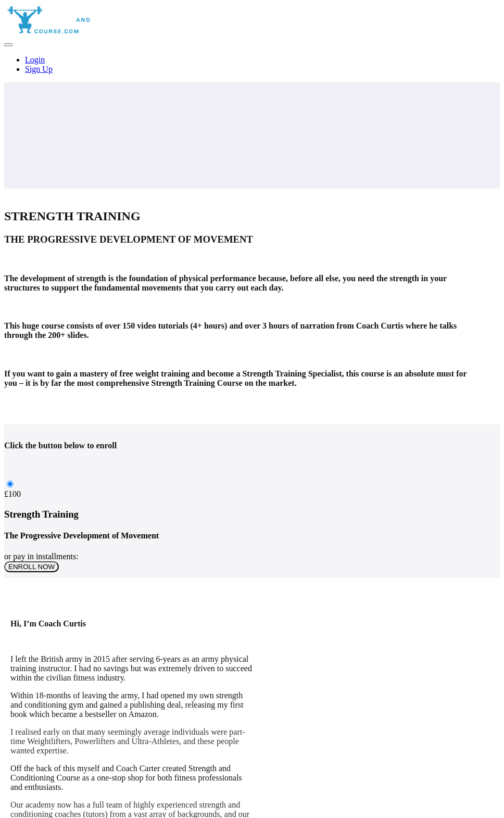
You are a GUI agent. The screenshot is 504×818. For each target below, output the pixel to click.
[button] (8, 45)
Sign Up (39, 69)
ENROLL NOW (32, 567)
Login (35, 60)
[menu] (252, 65)
